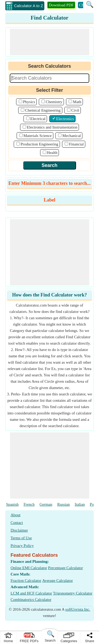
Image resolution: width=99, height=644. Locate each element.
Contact (17, 523)
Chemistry (54, 102)
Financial (76, 144)
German (46, 504)
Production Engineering (39, 144)
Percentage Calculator (65, 568)
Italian (80, 504)
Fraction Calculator (26, 581)
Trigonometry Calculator (73, 593)
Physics (29, 102)
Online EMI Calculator (29, 568)
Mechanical (72, 136)
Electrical (38, 119)
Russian (64, 504)
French (29, 504)
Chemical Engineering (43, 110)
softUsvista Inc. (78, 609)
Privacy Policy (22, 546)
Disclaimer (19, 530)
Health (52, 153)
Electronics (65, 119)
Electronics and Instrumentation (52, 127)
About (16, 515)
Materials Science (38, 136)
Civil (75, 110)
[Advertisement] (50, 42)
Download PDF (61, 5)
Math (77, 102)
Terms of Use (21, 538)
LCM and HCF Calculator (31, 593)
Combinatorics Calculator (31, 600)
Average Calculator (58, 581)
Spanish (12, 504)
